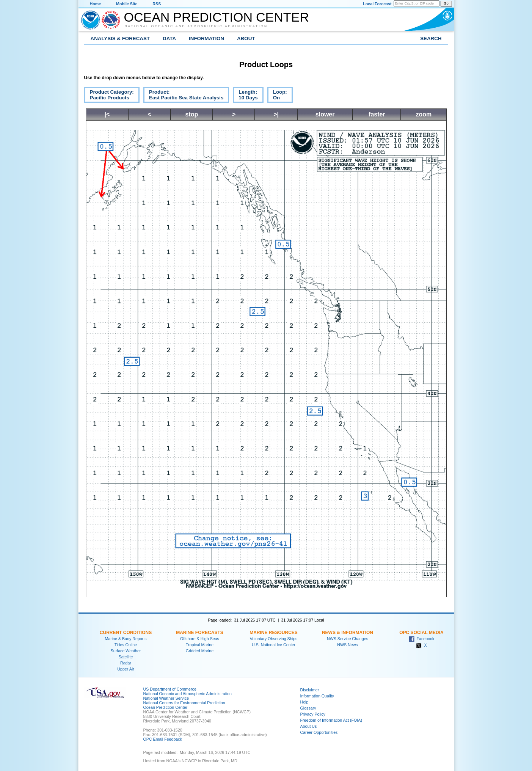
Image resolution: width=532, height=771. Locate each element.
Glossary (308, 708)
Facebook (422, 639)
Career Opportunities (319, 732)
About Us (309, 726)
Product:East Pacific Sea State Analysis (184, 96)
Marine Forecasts (200, 633)
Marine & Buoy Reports (126, 639)
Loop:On (277, 96)
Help (304, 702)
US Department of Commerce (170, 689)
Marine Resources (274, 633)
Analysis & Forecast (120, 38)
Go (446, 3)
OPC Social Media (421, 633)
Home (96, 4)
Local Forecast (377, 4)
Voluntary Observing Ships (274, 639)
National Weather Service (166, 698)
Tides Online (126, 645)
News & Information (348, 633)
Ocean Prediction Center (217, 17)
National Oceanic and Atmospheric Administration (196, 26)
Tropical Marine (200, 645)
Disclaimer (310, 690)
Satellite (126, 657)
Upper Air (126, 669)
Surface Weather (126, 651)
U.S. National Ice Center (274, 645)
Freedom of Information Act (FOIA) (331, 720)
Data (169, 38)
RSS (157, 4)
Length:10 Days (245, 96)
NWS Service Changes (348, 639)
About (246, 38)
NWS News (347, 645)
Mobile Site (127, 4)
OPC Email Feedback (163, 739)
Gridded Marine (200, 651)
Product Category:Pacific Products (109, 96)
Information (206, 38)
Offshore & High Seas (200, 639)
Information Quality (317, 696)
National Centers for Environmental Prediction (184, 703)
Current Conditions (126, 633)
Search (431, 38)
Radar (126, 663)
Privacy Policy (313, 714)
